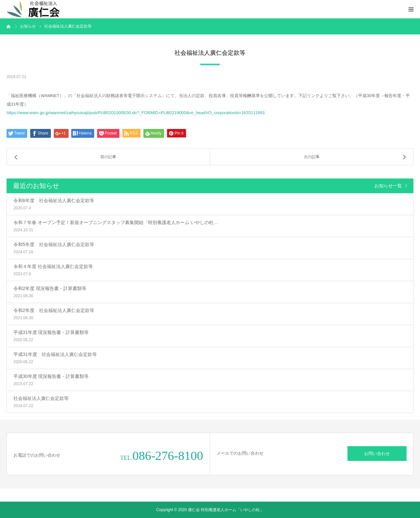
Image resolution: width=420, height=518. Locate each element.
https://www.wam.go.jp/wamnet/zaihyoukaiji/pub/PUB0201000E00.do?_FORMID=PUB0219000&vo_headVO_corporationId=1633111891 (136, 113)
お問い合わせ (377, 454)
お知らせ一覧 (388, 186)
